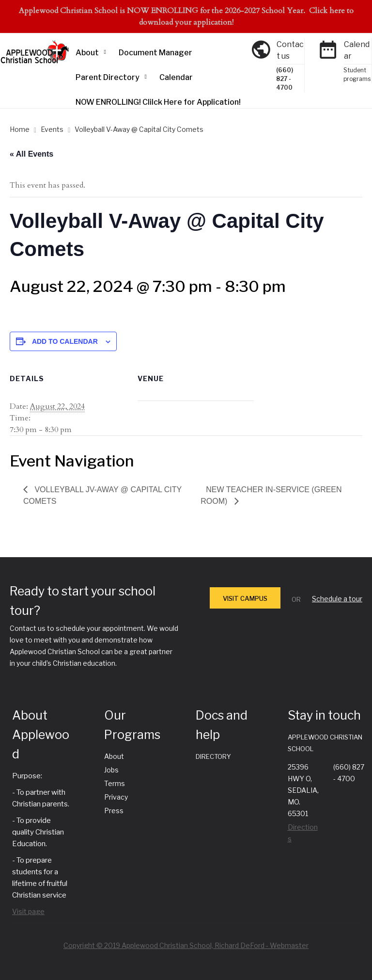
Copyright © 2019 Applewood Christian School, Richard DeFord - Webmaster (186, 945)
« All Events (31, 154)
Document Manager (155, 53)
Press (114, 811)
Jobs (111, 770)
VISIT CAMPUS (245, 598)
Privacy (116, 797)
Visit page (28, 911)
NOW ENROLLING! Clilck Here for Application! (158, 102)
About (87, 53)
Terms (115, 783)
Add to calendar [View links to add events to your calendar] (65, 341)
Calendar (176, 77)
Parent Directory (108, 77)
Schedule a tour (337, 599)
